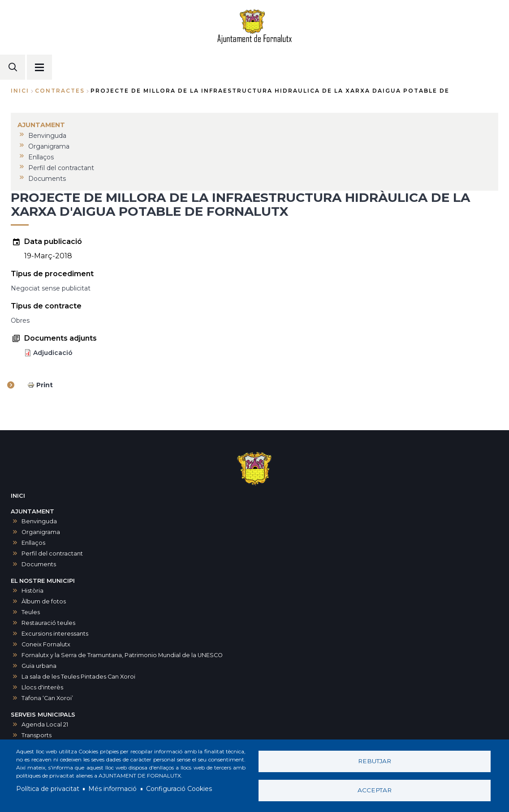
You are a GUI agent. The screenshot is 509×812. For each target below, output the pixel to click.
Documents (39, 564)
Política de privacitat (48, 789)
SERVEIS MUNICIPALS (43, 715)
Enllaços (33, 543)
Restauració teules (48, 623)
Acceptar (375, 790)
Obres (20, 321)
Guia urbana (39, 666)
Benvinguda (39, 521)
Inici (20, 91)
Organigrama (41, 532)
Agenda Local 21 (45, 724)
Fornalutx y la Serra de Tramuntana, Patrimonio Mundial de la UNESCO (122, 655)
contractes (60, 91)
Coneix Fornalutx (46, 644)
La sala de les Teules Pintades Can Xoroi (78, 677)
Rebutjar (375, 761)
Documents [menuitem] (47, 179)
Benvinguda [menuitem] (47, 136)
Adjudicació (53, 353)
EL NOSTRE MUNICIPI (43, 581)
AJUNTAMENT (32, 511)
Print (45, 385)
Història (32, 591)
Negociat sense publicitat (51, 288)
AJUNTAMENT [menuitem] (41, 125)
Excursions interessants (55, 634)
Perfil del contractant (52, 553)
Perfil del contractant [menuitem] (61, 168)
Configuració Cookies (179, 789)
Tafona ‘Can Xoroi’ (47, 698)
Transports (37, 735)
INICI (18, 496)
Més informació (112, 789)
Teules (31, 612)
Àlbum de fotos (44, 601)
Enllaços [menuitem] (41, 157)
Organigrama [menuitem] (49, 146)
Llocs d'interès (42, 687)
